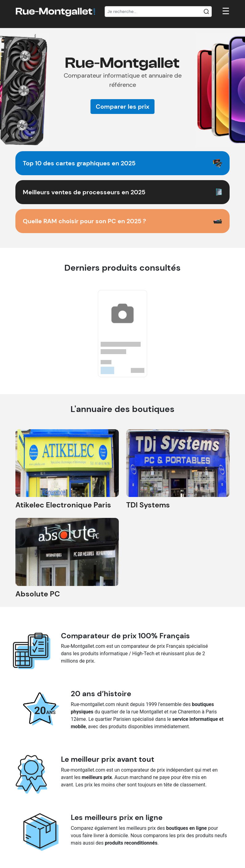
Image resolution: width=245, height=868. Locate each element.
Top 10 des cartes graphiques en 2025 (79, 163)
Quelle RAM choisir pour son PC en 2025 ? (84, 221)
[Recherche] (158, 12)
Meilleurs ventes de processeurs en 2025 (84, 192)
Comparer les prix (122, 107)
